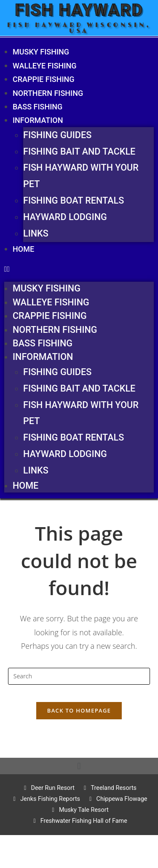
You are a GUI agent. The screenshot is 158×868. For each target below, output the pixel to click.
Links (36, 233)
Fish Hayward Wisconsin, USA (79, 28)
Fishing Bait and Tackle (79, 151)
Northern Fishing (48, 93)
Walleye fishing (44, 66)
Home (23, 249)
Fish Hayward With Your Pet (81, 176)
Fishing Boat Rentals (74, 200)
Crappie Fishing (44, 79)
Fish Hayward (79, 10)
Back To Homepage (79, 710)
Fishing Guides (57, 135)
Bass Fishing (37, 107)
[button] (79, 269)
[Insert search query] (79, 676)
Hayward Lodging (65, 217)
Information (38, 120)
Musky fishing (41, 52)
